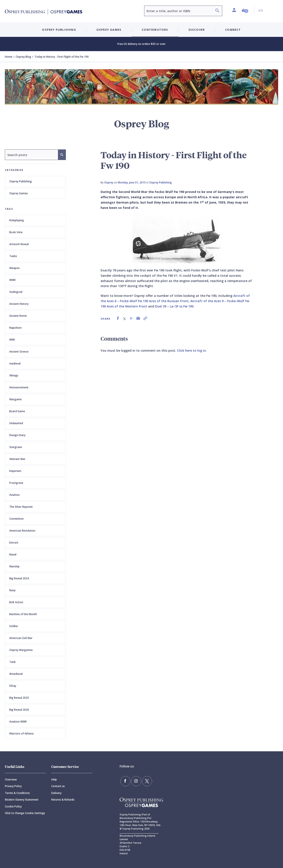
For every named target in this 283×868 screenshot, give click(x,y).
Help (54, 779)
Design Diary (17, 435)
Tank (12, 662)
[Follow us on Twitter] (144, 780)
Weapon (14, 268)
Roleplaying (17, 220)
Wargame (15, 399)
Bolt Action (16, 602)
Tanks (13, 256)
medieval (15, 363)
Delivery (56, 793)
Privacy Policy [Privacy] (13, 786)
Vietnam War (17, 459)
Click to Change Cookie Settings (25, 813)
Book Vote (16, 232)
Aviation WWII (18, 722)
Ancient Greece (19, 352)
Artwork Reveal (19, 244)
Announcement (19, 387)
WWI (12, 340)
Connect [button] (233, 30)
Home (9, 57)
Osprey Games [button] (109, 30)
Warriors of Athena (21, 734)
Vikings (14, 375)
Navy (12, 590)
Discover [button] (197, 30)
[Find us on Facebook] (125, 780)
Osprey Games (19, 193)
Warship (14, 566)
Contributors (155, 30)
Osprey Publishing (21, 181)
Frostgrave (16, 483)
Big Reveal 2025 (19, 698)
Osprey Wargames (21, 650)
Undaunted (16, 423)
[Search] (217, 11)
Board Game (17, 411)
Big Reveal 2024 (19, 578)
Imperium (15, 471)
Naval (13, 554)
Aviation (14, 495)
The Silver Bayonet (21, 507)
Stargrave (16, 447)
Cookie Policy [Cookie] (13, 806)
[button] (245, 10)
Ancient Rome (18, 316)
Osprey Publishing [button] (59, 30)
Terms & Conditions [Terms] (17, 793)
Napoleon (15, 328)
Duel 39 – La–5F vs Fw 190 (174, 306)
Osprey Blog (23, 57)
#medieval (16, 674)
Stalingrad (16, 292)
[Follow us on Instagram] (134, 780)
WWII (12, 280)
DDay (13, 686)
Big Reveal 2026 (19, 710)
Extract (14, 543)
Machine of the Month (23, 614)
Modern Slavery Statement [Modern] (22, 800)
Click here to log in (191, 350)
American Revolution (22, 531)
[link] (118, 318)
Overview (11, 779)
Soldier (14, 626)
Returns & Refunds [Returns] (63, 800)
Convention (16, 519)
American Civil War (21, 638)
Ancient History (19, 304)
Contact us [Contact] (58, 786)
